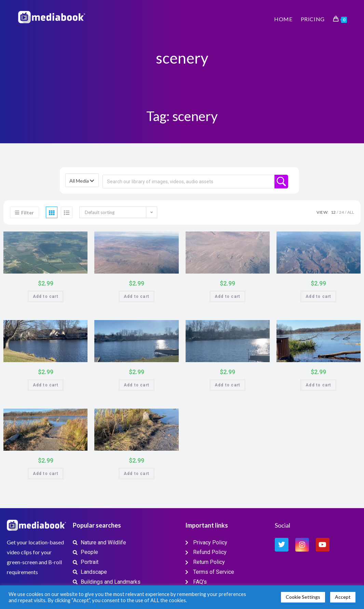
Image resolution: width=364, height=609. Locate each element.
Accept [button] (343, 597)
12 (333, 212)
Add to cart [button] (46, 296)
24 (341, 212)
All (351, 212)
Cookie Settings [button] (303, 597)
